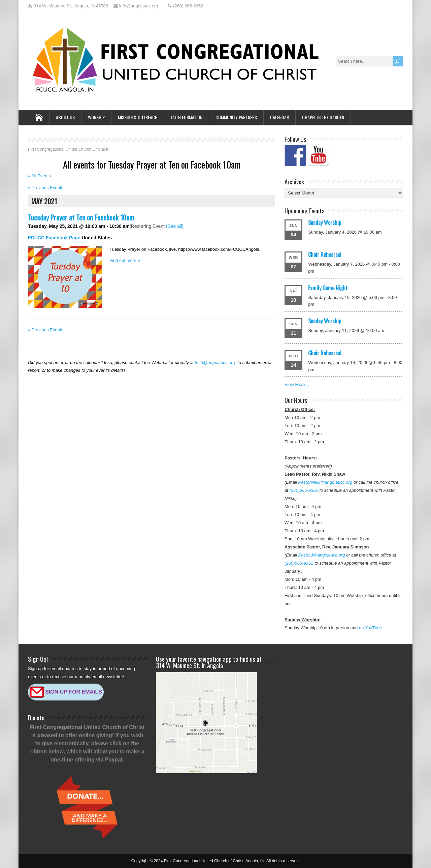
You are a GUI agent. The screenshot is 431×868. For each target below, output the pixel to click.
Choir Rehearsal (325, 255)
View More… (297, 384)
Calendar (279, 117)
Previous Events (46, 188)
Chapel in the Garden (323, 117)
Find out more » (125, 260)
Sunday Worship (325, 222)
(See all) (175, 226)
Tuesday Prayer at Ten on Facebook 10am (81, 217)
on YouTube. (371, 628)
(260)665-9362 (304, 490)
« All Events (39, 176)
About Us (65, 117)
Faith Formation (187, 117)
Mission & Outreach (138, 117)
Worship (96, 117)
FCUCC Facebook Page (54, 238)
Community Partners (236, 117)
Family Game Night (328, 288)
